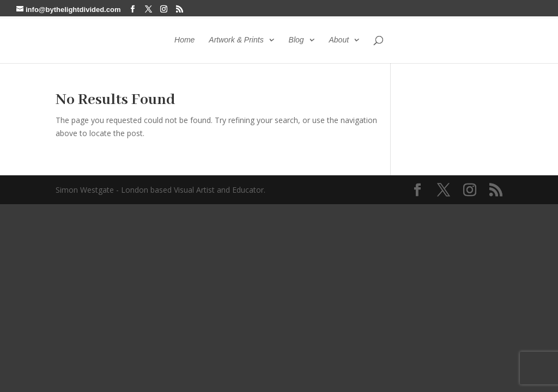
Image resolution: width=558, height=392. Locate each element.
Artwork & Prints (236, 40)
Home (184, 40)
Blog (296, 40)
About (339, 40)
